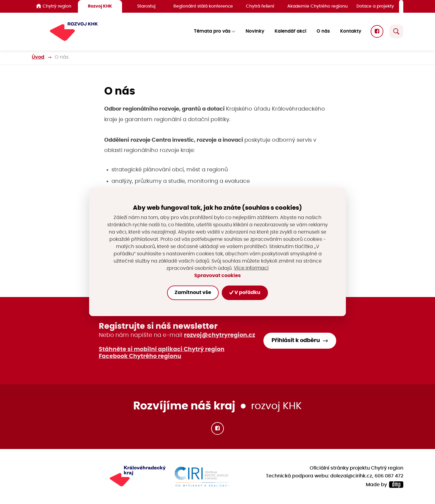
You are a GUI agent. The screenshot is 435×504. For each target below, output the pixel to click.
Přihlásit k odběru (296, 341)
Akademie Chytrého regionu (317, 6)
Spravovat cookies (217, 276)
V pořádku (245, 292)
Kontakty (351, 32)
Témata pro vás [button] (212, 32)
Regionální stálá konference (203, 6)
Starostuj (146, 6)
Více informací (251, 268)
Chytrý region (54, 6)
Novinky (255, 32)
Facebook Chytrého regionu (140, 356)
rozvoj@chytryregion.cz (219, 335)
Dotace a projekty (375, 6)
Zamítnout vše (193, 292)
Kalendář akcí (290, 32)
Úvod (38, 57)
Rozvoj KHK (100, 6)
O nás (323, 32)
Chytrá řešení (260, 6)
